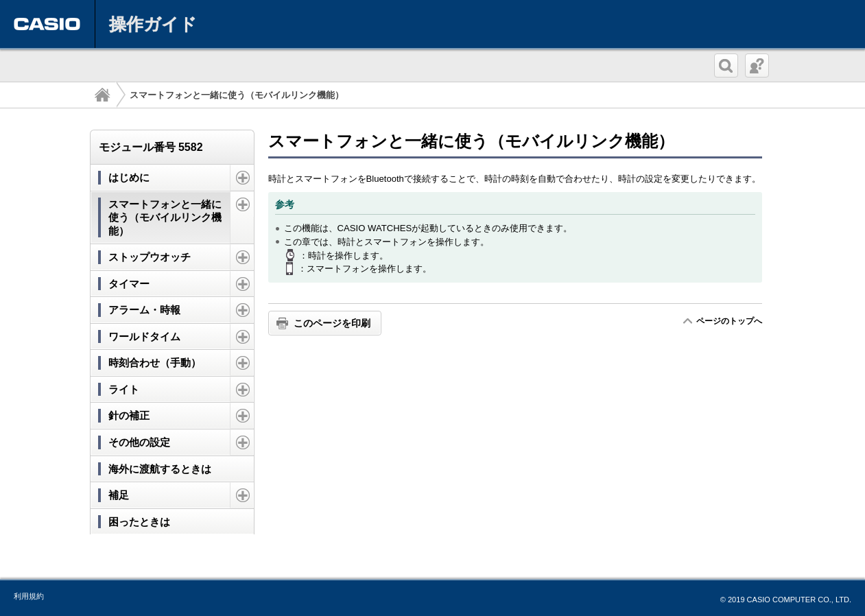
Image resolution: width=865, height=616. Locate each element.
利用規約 (29, 596)
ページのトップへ (729, 321)
